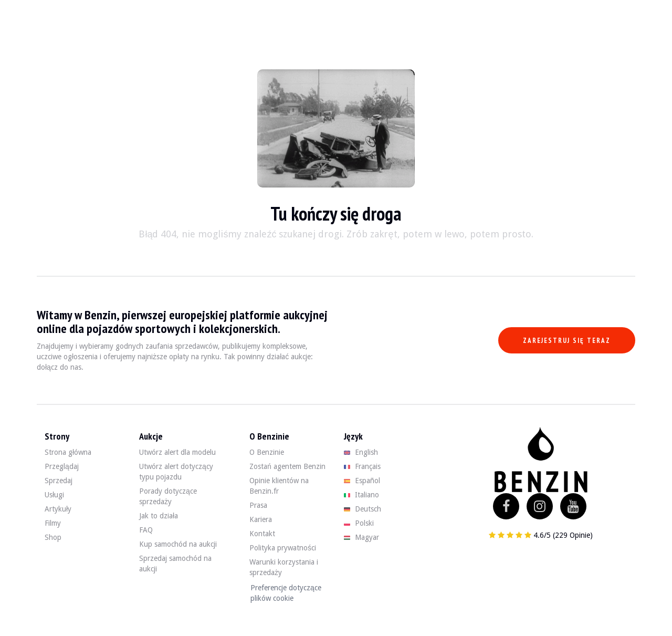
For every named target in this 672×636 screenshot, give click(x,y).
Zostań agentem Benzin (287, 466)
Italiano (361, 495)
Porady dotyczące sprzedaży (168, 496)
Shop (53, 537)
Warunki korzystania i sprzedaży (284, 567)
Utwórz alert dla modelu (177, 452)
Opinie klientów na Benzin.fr (279, 486)
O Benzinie (267, 452)
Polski (359, 523)
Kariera (261, 519)
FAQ (146, 530)
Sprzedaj (59, 481)
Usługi (54, 495)
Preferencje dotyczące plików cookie (286, 593)
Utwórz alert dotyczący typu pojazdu (176, 472)
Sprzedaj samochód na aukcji (175, 564)
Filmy (53, 523)
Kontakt (262, 534)
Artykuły (58, 509)
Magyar (361, 537)
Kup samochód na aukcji (178, 544)
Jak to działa (159, 516)
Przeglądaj (62, 466)
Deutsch (363, 509)
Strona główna (68, 452)
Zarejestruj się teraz (567, 341)
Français (362, 466)
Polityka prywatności (283, 548)
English (361, 452)
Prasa (258, 505)
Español (362, 481)
